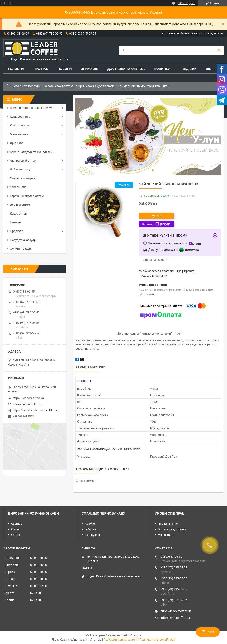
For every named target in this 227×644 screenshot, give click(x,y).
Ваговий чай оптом (58, 86)
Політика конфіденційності (157, 640)
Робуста (90, 529)
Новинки (162, 69)
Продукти (17, 231)
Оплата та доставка (172, 529)
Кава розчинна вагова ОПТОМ (31, 108)
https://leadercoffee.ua (28, 398)
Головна (16, 69)
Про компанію (168, 524)
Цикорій (15, 222)
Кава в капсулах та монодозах (31, 152)
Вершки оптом (20, 205)
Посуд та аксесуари (24, 240)
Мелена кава (19, 134)
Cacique (17, 524)
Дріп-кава (17, 143)
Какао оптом (19, 213)
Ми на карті (166, 535)
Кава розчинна (20, 117)
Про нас (41, 69)
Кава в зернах (20, 125)
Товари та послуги (26, 86)
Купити (156, 216)
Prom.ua (136, 635)
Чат (208, 632)
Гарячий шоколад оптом (27, 196)
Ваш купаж (92, 535)
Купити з (156, 224)
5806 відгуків (186, 3)
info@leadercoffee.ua (27, 404)
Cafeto (16, 535)
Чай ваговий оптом (23, 161)
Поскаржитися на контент (121, 640)
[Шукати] (219, 51)
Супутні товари (20, 249)
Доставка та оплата (126, 69)
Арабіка (90, 524)
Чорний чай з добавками (95, 86)
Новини (65, 69)
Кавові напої (19, 187)
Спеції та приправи (23, 178)
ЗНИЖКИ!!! (90, 69)
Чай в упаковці (20, 169)
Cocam (16, 529)
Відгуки (190, 69)
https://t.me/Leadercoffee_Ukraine (36, 410)
